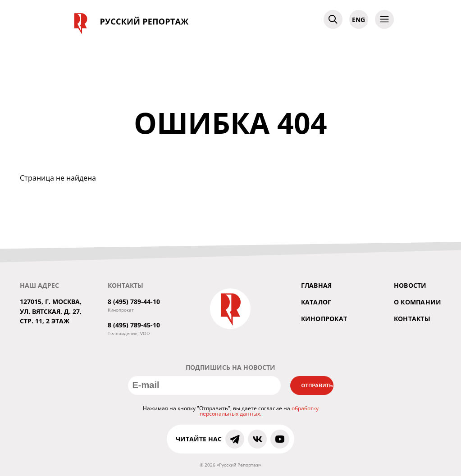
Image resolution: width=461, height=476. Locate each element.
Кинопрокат (324, 319)
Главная (317, 285)
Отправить (317, 385)
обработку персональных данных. (259, 411)
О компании (418, 302)
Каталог (316, 302)
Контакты (412, 319)
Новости (410, 285)
